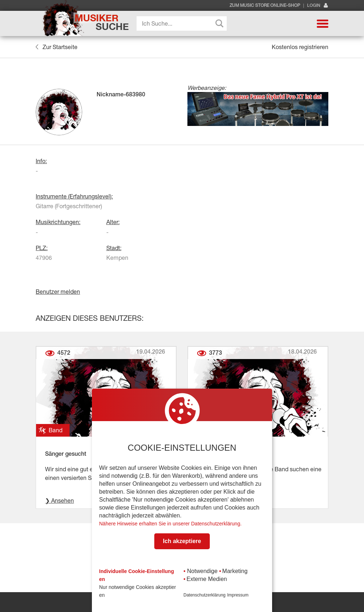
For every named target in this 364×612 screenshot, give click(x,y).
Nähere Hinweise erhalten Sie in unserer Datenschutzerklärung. (170, 524)
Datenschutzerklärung (205, 595)
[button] (323, 23)
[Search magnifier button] (219, 23)
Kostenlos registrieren (300, 47)
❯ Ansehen (59, 500)
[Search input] (183, 23)
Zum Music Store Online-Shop (265, 5)
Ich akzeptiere (182, 541)
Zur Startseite (56, 47)
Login (318, 6)
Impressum (238, 595)
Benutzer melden (58, 292)
